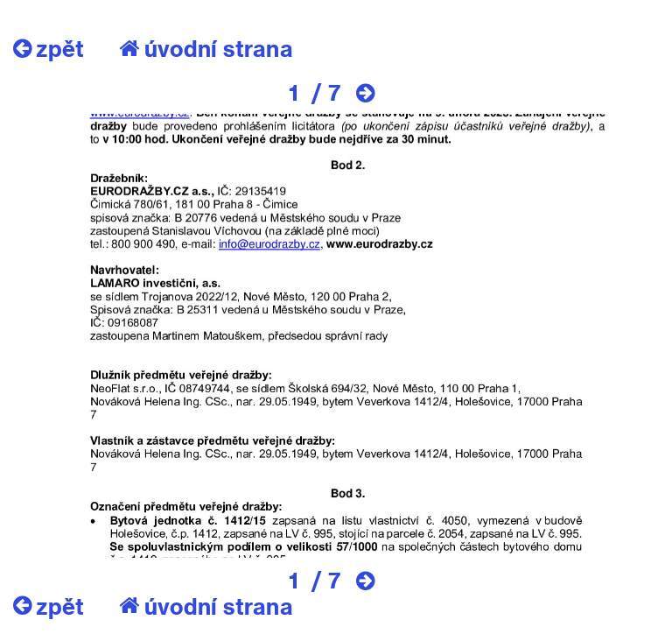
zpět (49, 48)
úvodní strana (206, 48)
